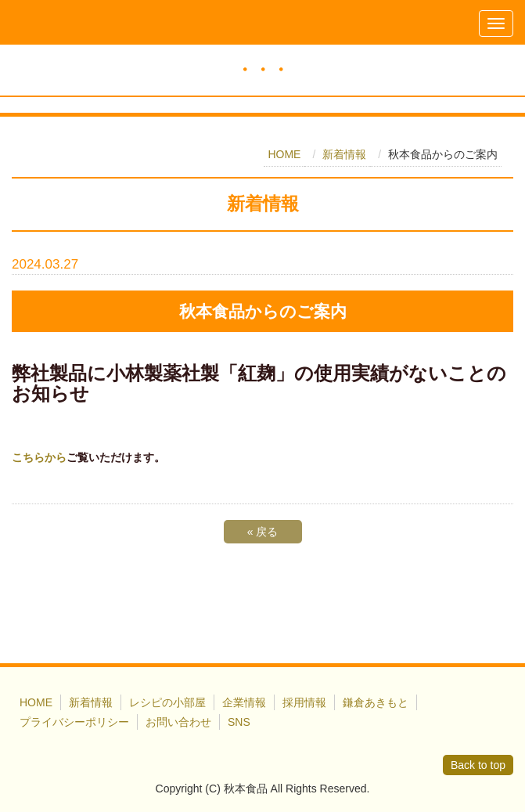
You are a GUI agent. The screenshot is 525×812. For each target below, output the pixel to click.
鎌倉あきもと (376, 702)
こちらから (39, 457)
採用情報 (304, 702)
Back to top (478, 765)
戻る (263, 532)
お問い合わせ (178, 722)
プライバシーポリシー (74, 722)
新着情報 (344, 154)
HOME (284, 154)
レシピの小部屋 (167, 702)
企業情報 (244, 702)
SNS (239, 722)
